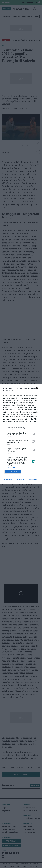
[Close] (38, 389)
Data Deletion (8, 479)
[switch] (33, 434)
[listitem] (21, 428)
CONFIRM (13, 472)
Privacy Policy (34, 479)
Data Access (21, 479)
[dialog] (21, 434)
